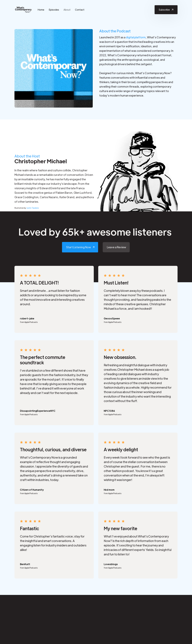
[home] (23, 10)
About (67, 10)
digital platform (136, 37)
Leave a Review (116, 247)
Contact (80, 10)
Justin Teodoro (33, 209)
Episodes (54, 10)
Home (41, 10)
